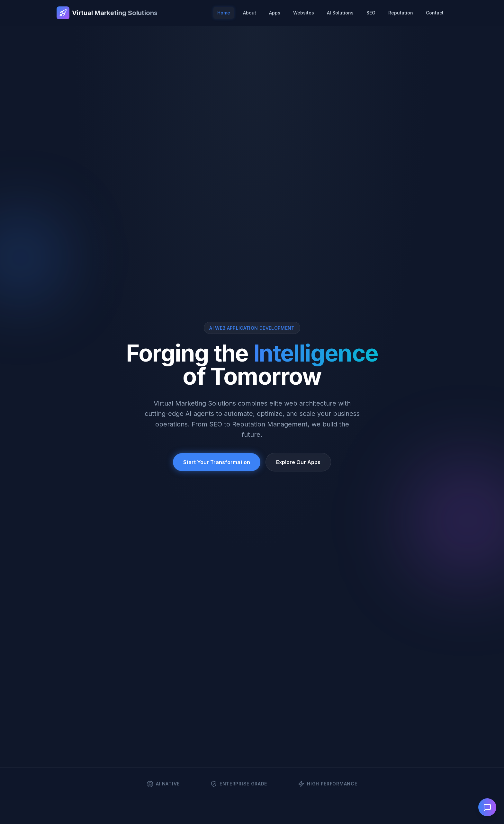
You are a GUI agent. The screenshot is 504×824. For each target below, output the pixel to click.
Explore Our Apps (298, 462)
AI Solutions (340, 13)
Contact (435, 13)
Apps (275, 13)
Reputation (401, 13)
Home (224, 13)
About (250, 13)
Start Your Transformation (217, 462)
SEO (371, 13)
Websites (304, 13)
